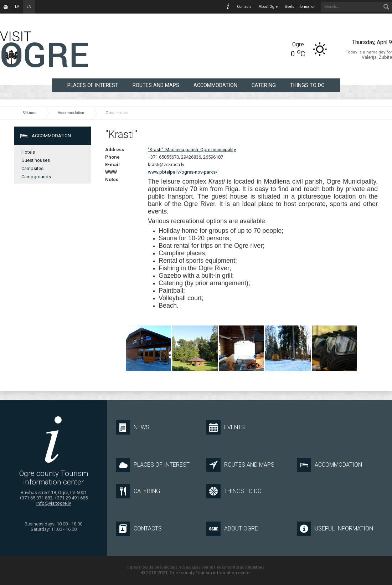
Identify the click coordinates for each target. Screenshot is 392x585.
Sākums (30, 113)
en (29, 7)
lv (17, 7)
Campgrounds (36, 177)
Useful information (300, 7)
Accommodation (215, 85)
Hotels (28, 152)
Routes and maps (156, 85)
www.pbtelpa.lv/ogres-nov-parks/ (183, 172)
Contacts (244, 7)
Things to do (307, 85)
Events (226, 427)
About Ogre (268, 7)
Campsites (32, 168)
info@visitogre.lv (54, 503)
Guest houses (117, 113)
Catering (264, 85)
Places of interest (93, 85)
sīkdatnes (255, 567)
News (133, 427)
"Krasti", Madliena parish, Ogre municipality (192, 150)
